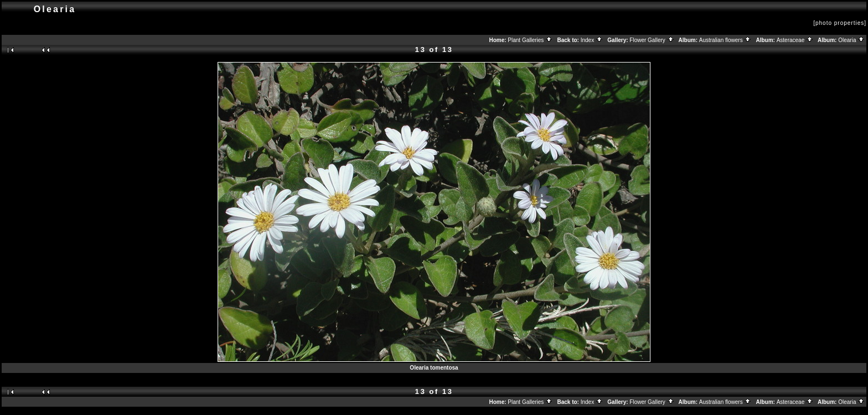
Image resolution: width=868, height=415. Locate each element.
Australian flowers (725, 40)
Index (592, 40)
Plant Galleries (530, 40)
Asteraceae (795, 40)
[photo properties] (840, 23)
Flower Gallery (652, 40)
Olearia (851, 40)
